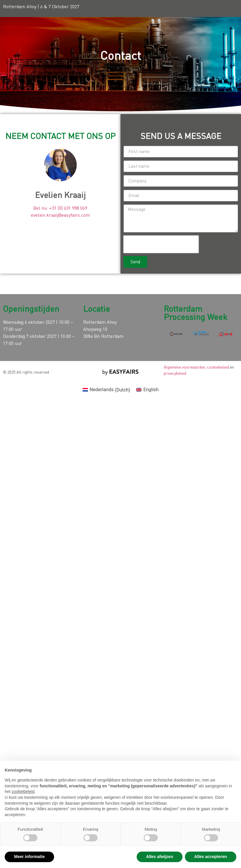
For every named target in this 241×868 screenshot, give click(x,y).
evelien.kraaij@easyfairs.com (60, 215)
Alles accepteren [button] (211, 857)
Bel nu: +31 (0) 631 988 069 (60, 208)
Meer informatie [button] (29, 857)
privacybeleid (175, 373)
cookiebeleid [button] (23, 791)
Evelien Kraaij (60, 195)
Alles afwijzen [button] (160, 857)
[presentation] (161, 244)
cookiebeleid (218, 367)
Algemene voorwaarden (184, 367)
